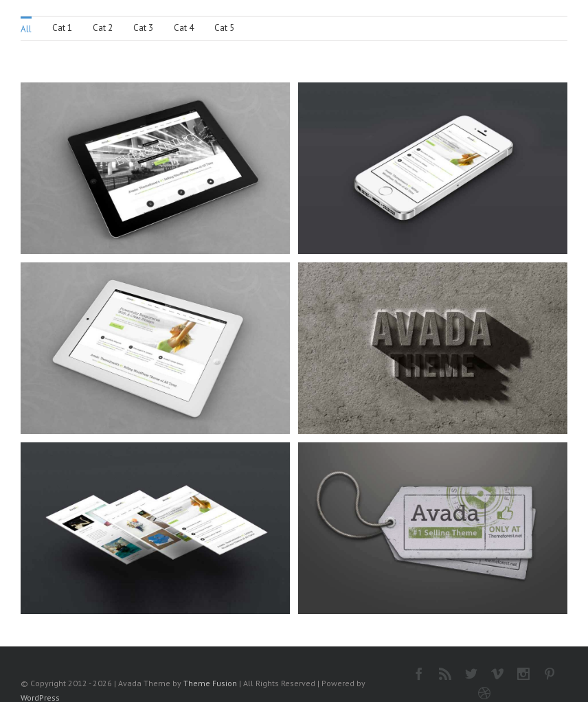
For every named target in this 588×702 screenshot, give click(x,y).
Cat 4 (184, 28)
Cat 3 (143, 28)
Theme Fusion (210, 683)
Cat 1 (62, 28)
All (26, 29)
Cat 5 (224, 28)
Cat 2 (103, 28)
